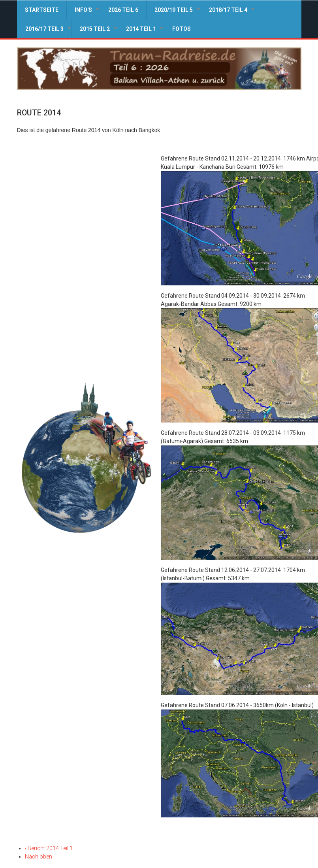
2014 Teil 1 (145, 32)
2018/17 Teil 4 (232, 13)
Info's (87, 13)
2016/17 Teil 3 (48, 32)
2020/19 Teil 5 (178, 13)
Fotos (182, 29)
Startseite (42, 10)
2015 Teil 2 (99, 32)
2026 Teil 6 (123, 10)
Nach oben (39, 857)
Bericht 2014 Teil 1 (49, 848)
